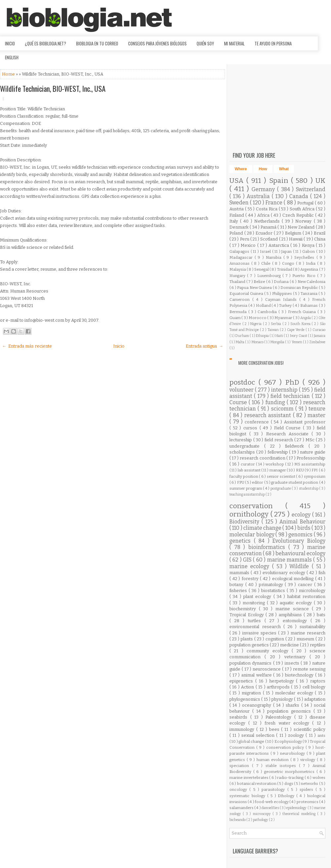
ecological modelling (294, 579)
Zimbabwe (317, 342)
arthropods (279, 687)
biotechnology (300, 675)
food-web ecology (272, 802)
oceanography (257, 705)
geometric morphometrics (290, 772)
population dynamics (251, 663)
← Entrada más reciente (27, 346)
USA (238, 181)
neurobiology (293, 753)
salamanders (242, 808)
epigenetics (242, 681)
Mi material (234, 43)
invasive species (260, 633)
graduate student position (295, 482)
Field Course (288, 428)
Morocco (258, 318)
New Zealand (302, 227)
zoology (297, 735)
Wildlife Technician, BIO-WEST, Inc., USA (53, 88)
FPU (241, 482)
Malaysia (238, 269)
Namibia (275, 257)
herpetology (283, 681)
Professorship (311, 458)
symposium (315, 476)
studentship (309, 488)
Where (241, 169)
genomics (301, 535)
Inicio (10, 43)
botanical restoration (257, 784)
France (275, 203)
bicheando (238, 820)
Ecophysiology (288, 741)
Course (239, 402)
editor (258, 482)
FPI (315, 470)
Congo (289, 263)
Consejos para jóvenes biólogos (157, 43)
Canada (300, 196)
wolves (319, 778)
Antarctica (279, 245)
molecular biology (252, 535)
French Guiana (303, 312)
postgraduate (281, 488)
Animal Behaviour (302, 522)
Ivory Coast (299, 336)
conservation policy (286, 747)
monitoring (255, 603)
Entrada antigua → (204, 346)
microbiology (312, 591)
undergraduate (247, 446)
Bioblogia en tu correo (97, 43)
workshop (275, 464)
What (284, 169)
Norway (304, 221)
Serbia (277, 324)
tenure (317, 409)
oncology (239, 789)
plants (247, 639)
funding (276, 402)
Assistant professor (305, 422)
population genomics (290, 711)
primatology (272, 585)
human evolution (273, 760)
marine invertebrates (249, 778)
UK (320, 181)
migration (252, 693)
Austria (237, 209)
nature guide (313, 452)
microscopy (263, 814)
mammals (240, 573)
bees (275, 729)
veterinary (297, 657)
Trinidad (285, 269)
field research (279, 440)
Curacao (319, 330)
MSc (311, 440)
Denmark (239, 227)
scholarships (243, 452)
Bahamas (309, 305)
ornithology (250, 514)
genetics (242, 541)
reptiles (318, 645)
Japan (287, 251)
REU (300, 470)
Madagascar (242, 257)
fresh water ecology (288, 723)
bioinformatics (268, 547)
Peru (245, 239)
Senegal (262, 269)
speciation (241, 766)
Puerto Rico (305, 276)
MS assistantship (310, 464)
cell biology (314, 687)
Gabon (309, 251)
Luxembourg (270, 276)
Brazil (320, 233)
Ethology (287, 796)
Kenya (309, 245)
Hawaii (296, 239)
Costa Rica (267, 209)
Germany (264, 189)
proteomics (308, 802)
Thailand (238, 282)
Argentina (309, 269)
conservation (257, 506)
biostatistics (274, 591)
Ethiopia (263, 336)
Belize (260, 282)
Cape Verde (296, 330)
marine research (308, 633)
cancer (306, 585)
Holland (264, 305)
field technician (291, 396)
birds (304, 528)
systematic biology (248, 796)
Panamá (269, 227)
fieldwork (297, 446)
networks (310, 784)
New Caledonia (312, 282)
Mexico (249, 245)
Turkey (286, 305)
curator (248, 464)
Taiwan (274, 330)
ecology (302, 515)
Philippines (283, 294)
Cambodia (268, 312)
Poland (237, 233)
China (320, 239)
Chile (267, 263)
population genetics (250, 645)
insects (293, 663)
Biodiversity (245, 522)
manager (278, 470)
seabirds (240, 717)
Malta (240, 342)
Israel (266, 251)
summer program (246, 488)
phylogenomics (245, 699)
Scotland (269, 239)
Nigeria (257, 324)
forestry (251, 579)
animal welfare (257, 675)
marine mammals (290, 560)
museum (306, 639)
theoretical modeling (300, 814)
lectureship (241, 440)
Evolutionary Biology (299, 541)
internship (285, 390)
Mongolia (278, 342)
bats (321, 615)
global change (252, 741)
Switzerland (311, 189)
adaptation (315, 699)
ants (321, 735)
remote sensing (309, 669)
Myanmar (284, 318)
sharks (293, 705)
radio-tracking (291, 778)
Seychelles (305, 257)
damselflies (271, 808)
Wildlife (300, 566)
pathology (261, 820)
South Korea (301, 324)
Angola (306, 318)
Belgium (294, 233)
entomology (297, 621)
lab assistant (249, 470)
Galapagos (240, 251)
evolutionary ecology (284, 573)
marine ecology (251, 566)
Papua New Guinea (255, 288)
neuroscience (267, 669)
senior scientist (281, 476)
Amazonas (240, 263)
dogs (289, 784)
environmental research (256, 627)
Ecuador (265, 233)
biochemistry (244, 609)
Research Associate (289, 434)
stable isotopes (282, 766)
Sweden (240, 203)
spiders (307, 789)
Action (248, 687)
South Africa (303, 209)
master (316, 415)
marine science (294, 609)
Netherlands (268, 221)
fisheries (239, 591)
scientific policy (309, 729)
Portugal (306, 203)
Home (9, 74)
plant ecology (258, 597)
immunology (243, 729)
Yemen (297, 342)
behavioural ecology (300, 553)
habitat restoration (306, 597)
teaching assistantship (247, 494)
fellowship (278, 452)
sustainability (312, 627)
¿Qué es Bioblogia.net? (46, 43)
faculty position (244, 476)
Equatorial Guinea (247, 294)
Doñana (282, 282)
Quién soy (205, 43)
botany (237, 585)
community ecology (269, 651)
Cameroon (241, 299)
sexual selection (259, 735)
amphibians (291, 615)
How (263, 169)
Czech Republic (299, 215)
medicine (290, 645)
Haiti (280, 336)
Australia (259, 196)
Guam (235, 318)
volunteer (242, 390)
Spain (280, 181)
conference (258, 422)
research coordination (263, 458)
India (311, 263)
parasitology (274, 789)
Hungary (238, 276)
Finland (237, 215)
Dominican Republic (300, 288)
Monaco (258, 342)
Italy (235, 221)
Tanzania (309, 294)
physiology (283, 699)
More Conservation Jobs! (261, 363)
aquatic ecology (297, 603)
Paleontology (280, 717)
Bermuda (239, 312)
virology (308, 760)
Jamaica (320, 336)
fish (322, 573)
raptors (318, 681)
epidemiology (297, 808)
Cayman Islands (282, 299)
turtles (256, 621)
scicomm (283, 409)
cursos (251, 428)
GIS (248, 560)
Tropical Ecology (247, 615)
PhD (294, 382)
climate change (263, 528)
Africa (264, 215)
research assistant (269, 415)
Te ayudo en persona (273, 43)
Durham (242, 336)
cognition (275, 639)
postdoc (244, 382)
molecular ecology (295, 693)
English (12, 57)
